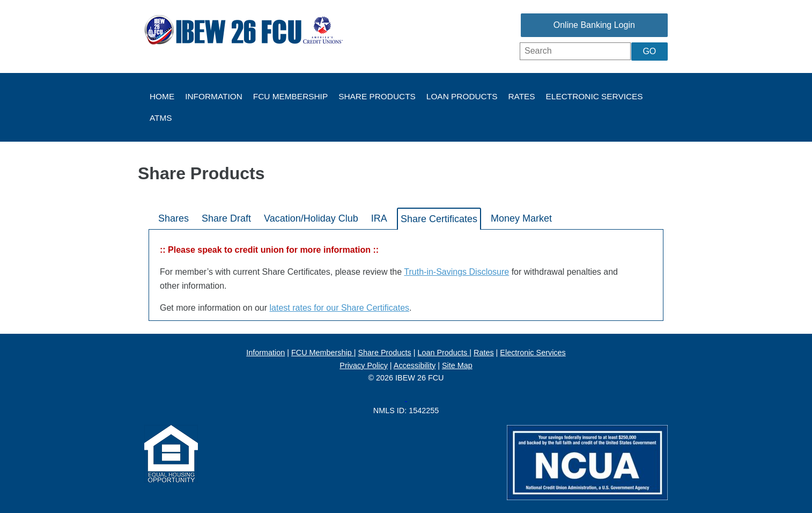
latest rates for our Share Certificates (340, 308)
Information (214, 96)
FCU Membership (290, 96)
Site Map (457, 365)
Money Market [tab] (521, 218)
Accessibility (415, 365)
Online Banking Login (594, 25)
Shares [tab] (174, 218)
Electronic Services (595, 96)
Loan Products (462, 96)
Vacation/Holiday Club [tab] (311, 218)
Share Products (377, 96)
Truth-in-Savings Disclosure (456, 272)
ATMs (161, 118)
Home (162, 96)
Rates (521, 96)
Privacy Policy (364, 365)
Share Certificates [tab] (439, 219)
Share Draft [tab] (226, 218)
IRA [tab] (379, 218)
